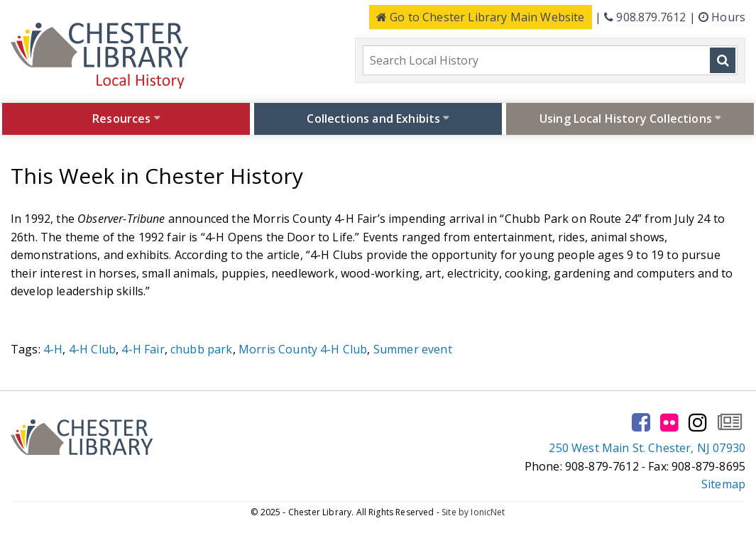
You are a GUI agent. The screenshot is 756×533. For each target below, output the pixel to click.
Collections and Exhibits (373, 119)
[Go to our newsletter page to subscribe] (730, 422)
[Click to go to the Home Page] (99, 56)
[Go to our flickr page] (669, 422)
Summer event (413, 349)
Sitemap (723, 484)
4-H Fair (143, 349)
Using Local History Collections (626, 119)
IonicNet (488, 512)
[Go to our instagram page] (698, 422)
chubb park (202, 349)
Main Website (481, 17)
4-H (53, 349)
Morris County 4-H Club (303, 349)
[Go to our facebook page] (641, 422)
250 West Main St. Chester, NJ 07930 (647, 448)
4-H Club (92, 349)
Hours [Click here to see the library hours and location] (728, 17)
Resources (121, 119)
